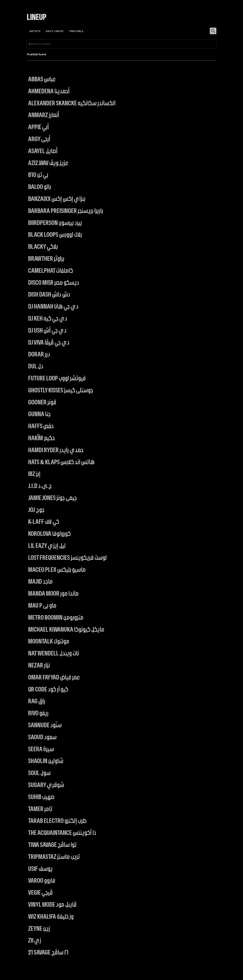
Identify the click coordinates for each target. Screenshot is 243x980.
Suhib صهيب (41, 797)
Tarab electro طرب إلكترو (57, 821)
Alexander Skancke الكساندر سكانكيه (72, 104)
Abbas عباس (42, 80)
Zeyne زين (39, 929)
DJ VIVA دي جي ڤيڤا (49, 343)
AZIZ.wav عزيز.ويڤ (48, 163)
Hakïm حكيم (41, 438)
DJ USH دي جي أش (47, 331)
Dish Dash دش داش (49, 295)
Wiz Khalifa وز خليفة (51, 917)
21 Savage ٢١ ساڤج (48, 953)
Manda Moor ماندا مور (53, 594)
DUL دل (36, 367)
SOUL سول (39, 773)
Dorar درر (39, 355)
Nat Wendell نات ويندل (54, 654)
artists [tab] (35, 32)
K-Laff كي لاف (44, 522)
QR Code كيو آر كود (48, 690)
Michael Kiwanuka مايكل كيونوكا (66, 630)
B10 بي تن (38, 175)
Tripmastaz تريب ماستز (54, 857)
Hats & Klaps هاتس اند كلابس (61, 462)
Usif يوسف (40, 869)
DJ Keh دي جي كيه (48, 319)
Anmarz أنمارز (44, 115)
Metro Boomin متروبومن (56, 618)
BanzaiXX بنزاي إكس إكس (57, 199)
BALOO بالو (40, 187)
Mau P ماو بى (42, 606)
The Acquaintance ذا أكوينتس (62, 833)
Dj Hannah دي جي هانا (53, 307)
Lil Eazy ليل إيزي (47, 546)
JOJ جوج (36, 510)
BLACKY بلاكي (43, 247)
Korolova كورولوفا (49, 534)
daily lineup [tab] (55, 32)
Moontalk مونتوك (49, 642)
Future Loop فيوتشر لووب (57, 379)
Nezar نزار (39, 666)
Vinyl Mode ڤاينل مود (52, 905)
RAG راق (37, 702)
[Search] (213, 31)
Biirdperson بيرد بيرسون (55, 223)
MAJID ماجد (40, 582)
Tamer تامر (40, 809)
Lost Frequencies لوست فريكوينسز (67, 558)
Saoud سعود (42, 738)
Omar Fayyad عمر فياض (54, 678)
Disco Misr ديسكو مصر (54, 283)
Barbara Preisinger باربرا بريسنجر (66, 211)
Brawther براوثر (46, 259)
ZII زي (35, 941)
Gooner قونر (42, 403)
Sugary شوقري (46, 785)
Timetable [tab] (76, 32)
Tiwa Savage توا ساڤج (52, 845)
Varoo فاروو (42, 881)
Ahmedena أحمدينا (49, 92)
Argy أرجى (39, 139)
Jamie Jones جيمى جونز (52, 498)
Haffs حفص (41, 426)
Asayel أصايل (43, 151)
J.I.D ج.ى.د (40, 486)
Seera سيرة (41, 750)
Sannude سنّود (45, 726)
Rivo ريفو (38, 714)
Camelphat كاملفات (51, 271)
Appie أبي (38, 127)
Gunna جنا (39, 414)
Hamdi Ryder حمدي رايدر (56, 450)
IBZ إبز (34, 474)
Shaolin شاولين (46, 761)
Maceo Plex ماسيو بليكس (57, 570)
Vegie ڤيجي (40, 893)
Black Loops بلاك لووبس (55, 235)
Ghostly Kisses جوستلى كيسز (61, 391)
